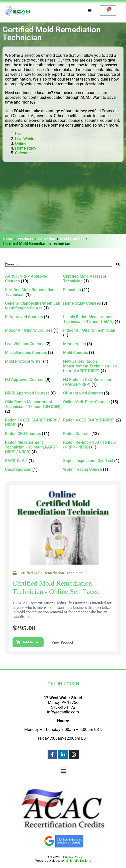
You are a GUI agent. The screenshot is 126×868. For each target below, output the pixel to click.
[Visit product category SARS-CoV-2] (34, 461)
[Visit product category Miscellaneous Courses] (34, 353)
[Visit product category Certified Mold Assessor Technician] (92, 279)
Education (46, 239)
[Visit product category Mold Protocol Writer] (34, 361)
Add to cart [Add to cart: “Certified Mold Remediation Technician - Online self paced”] (31, 642)
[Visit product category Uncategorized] (34, 469)
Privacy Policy (73, 857)
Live (19, 134)
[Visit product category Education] (92, 290)
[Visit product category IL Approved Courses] (34, 317)
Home (8, 239)
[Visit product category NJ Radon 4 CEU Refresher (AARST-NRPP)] (92, 382)
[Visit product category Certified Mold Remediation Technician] (34, 292)
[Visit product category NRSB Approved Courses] (34, 393)
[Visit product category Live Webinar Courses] (34, 344)
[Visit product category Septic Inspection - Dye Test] (92, 461)
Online (21, 143)
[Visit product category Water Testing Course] (92, 469)
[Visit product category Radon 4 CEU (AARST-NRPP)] (92, 420)
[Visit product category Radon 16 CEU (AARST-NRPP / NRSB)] (34, 422)
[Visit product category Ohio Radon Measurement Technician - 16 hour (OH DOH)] (34, 407)
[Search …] (59, 264)
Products (25, 239)
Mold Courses (72, 239)
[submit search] (118, 264)
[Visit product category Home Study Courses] (92, 303)
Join (9, 111)
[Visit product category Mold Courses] (92, 353)
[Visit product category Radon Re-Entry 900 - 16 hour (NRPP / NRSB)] (92, 445)
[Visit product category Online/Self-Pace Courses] (92, 402)
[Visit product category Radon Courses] (92, 434)
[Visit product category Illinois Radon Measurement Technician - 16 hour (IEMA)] (92, 319)
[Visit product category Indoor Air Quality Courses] (34, 330)
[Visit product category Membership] (92, 344)
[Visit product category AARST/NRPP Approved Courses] (34, 279)
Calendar (23, 153)
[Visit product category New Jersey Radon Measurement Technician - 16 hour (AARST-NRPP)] (92, 366)
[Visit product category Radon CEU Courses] (34, 434)
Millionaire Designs (78, 861)
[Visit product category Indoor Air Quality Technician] (92, 333)
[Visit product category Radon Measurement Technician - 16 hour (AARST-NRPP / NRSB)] (34, 447)
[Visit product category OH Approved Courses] (92, 393)
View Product (62, 642)
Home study (26, 148)
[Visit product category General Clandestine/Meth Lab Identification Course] (34, 306)
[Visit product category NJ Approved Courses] (34, 380)
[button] (63, 771)
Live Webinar (26, 139)
